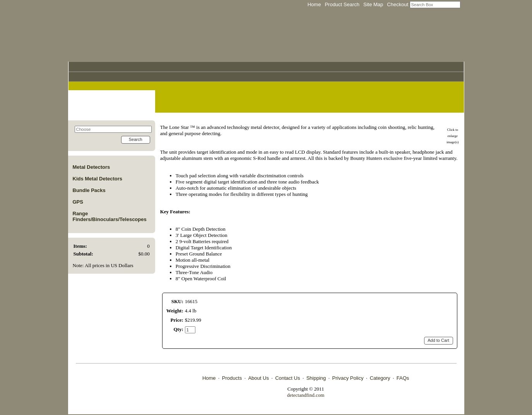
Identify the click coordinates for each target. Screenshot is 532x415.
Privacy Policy (348, 378)
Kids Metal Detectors (98, 179)
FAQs (403, 378)
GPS (78, 202)
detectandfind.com (306, 395)
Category (380, 378)
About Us (258, 378)
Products (232, 378)
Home (209, 378)
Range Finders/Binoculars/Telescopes (110, 216)
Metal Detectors (92, 167)
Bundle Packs (89, 190)
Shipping (316, 378)
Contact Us (287, 378)
